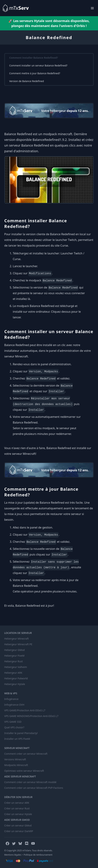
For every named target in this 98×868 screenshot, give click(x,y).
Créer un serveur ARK (17, 803)
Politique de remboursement (38, 855)
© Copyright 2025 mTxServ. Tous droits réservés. (28, 851)
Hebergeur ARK (13, 673)
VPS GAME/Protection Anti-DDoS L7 (25, 710)
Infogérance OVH (14, 705)
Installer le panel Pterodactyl (21, 733)
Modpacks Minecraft (16, 765)
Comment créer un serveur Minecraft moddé (30, 782)
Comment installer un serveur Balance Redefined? (38, 65)
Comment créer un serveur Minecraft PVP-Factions (34, 788)
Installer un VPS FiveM (17, 739)
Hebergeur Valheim (16, 667)
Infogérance (11, 699)
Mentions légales (13, 855)
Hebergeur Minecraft (17, 639)
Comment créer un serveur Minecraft (26, 754)
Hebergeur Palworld (16, 678)
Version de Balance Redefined (27, 81)
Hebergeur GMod (14, 650)
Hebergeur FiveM (14, 656)
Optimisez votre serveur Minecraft (24, 771)
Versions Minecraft (15, 759)
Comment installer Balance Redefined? (34, 58)
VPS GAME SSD (13, 722)
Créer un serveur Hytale (18, 814)
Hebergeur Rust (13, 661)
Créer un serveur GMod (18, 825)
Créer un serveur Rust (17, 808)
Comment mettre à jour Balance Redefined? (35, 73)
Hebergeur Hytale (15, 684)
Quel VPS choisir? (14, 727)
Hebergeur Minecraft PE (18, 644)
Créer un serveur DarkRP (19, 831)
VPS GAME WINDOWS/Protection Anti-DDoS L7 (31, 716)
